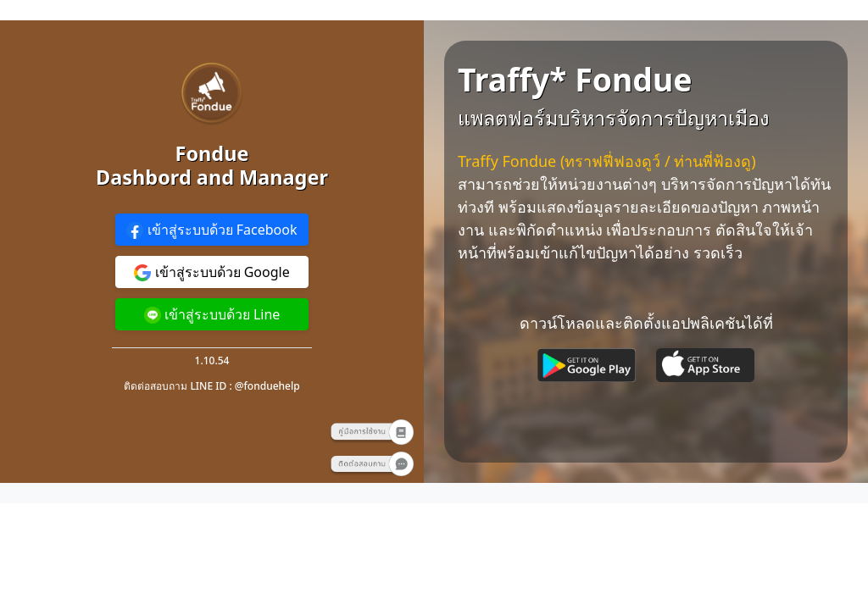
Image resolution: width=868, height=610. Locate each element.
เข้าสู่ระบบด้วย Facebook (211, 230)
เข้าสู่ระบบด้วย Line (212, 315)
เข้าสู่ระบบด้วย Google (211, 272)
